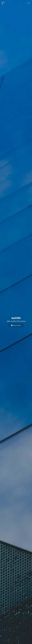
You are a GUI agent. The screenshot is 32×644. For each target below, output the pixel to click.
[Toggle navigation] (29, 3)
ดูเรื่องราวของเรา (16, 325)
